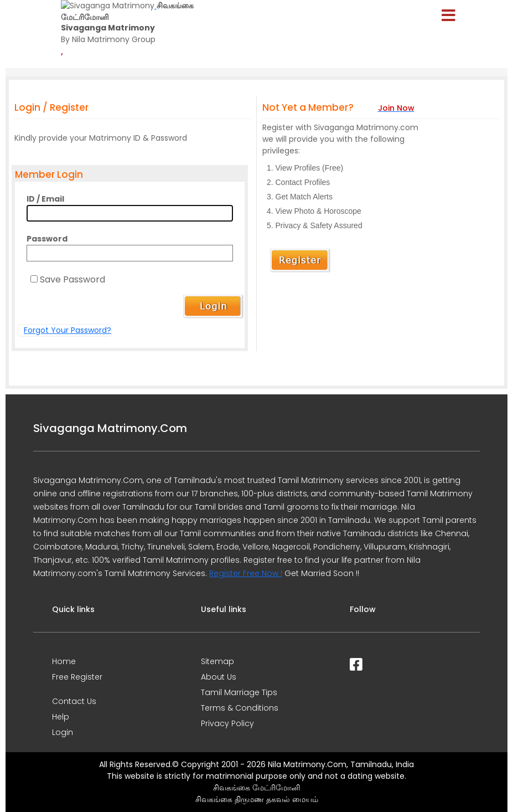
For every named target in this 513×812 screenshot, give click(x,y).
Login (63, 732)
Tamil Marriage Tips (239, 692)
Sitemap (217, 661)
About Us (219, 677)
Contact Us (74, 701)
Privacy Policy (227, 723)
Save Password (72, 279)
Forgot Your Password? (68, 330)
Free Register (77, 677)
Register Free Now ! (246, 573)
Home (64, 661)
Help (61, 717)
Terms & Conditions (240, 708)
